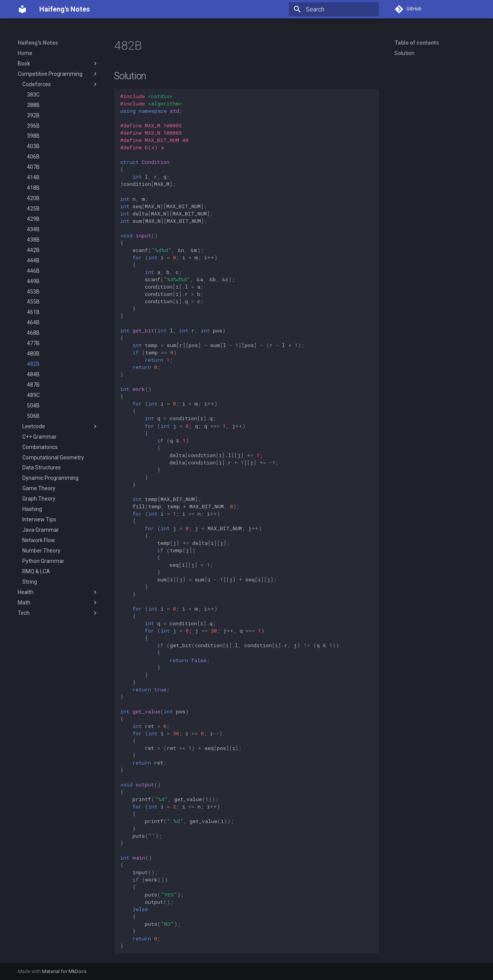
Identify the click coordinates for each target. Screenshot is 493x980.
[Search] (334, 9)
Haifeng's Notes (38, 43)
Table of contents (417, 43)
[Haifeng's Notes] (22, 9)
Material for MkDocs (64, 971)
